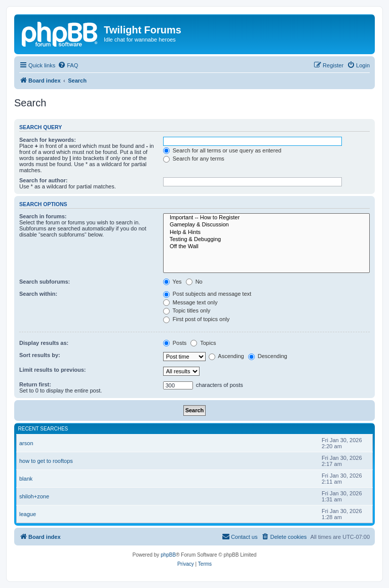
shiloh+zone (34, 496)
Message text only (190, 302)
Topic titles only (187, 310)
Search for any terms (194, 159)
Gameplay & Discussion (266, 225)
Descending (268, 356)
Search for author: (43, 180)
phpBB (168, 555)
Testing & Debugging (266, 240)
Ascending (226, 356)
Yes (172, 282)
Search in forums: (43, 216)
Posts (175, 343)
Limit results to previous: (52, 370)
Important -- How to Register (266, 218)
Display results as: (44, 343)
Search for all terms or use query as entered (222, 150)
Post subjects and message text (207, 294)
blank (26, 479)
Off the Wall (266, 247)
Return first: (35, 384)
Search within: (38, 294)
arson (26, 443)
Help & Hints (266, 232)
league (28, 514)
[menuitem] (68, 65)
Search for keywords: (48, 140)
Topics (203, 343)
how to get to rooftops (46, 461)
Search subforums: (45, 282)
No (194, 282)
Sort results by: (40, 355)
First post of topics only (197, 319)
